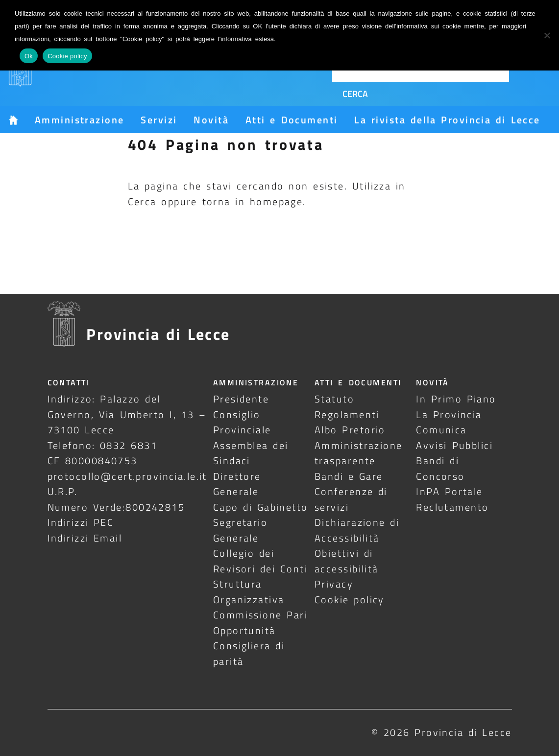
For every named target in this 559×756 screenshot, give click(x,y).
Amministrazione (79, 120)
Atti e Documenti (292, 120)
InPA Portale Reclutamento (452, 499)
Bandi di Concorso (440, 468)
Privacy (334, 584)
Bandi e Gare (349, 476)
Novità (211, 120)
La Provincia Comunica (449, 422)
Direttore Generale (237, 484)
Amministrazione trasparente (358, 453)
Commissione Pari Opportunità (260, 622)
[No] (547, 35)
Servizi (159, 120)
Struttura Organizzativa (249, 591)
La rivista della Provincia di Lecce (447, 120)
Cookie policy (350, 600)
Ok (29, 56)
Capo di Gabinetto (261, 507)
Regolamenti (347, 414)
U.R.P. (63, 491)
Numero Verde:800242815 (116, 507)
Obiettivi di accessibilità (347, 561)
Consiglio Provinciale (242, 422)
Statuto (334, 399)
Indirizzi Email (85, 538)
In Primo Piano (456, 399)
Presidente (241, 399)
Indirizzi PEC (81, 522)
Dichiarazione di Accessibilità (357, 530)
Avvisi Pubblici (454, 445)
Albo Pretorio (350, 430)
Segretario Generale (240, 530)
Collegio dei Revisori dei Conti (260, 561)
